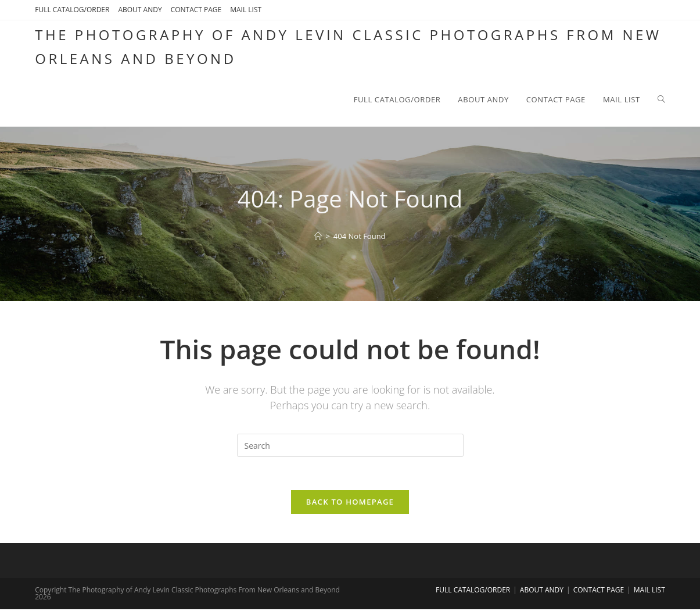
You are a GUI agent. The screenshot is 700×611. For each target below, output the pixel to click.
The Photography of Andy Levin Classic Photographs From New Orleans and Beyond (348, 47)
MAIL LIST (246, 10)
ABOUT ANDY (140, 10)
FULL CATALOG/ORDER (72, 10)
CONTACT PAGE (196, 10)
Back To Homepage (350, 503)
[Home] (318, 236)
